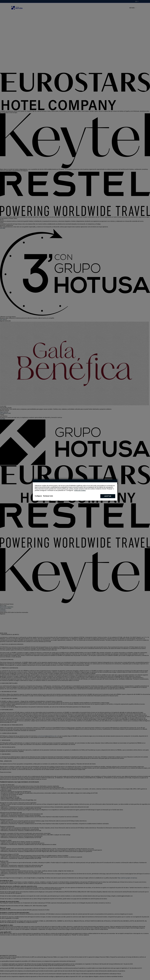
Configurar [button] (38, 496)
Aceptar (108, 496)
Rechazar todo (48, 496)
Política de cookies (80, 490)
